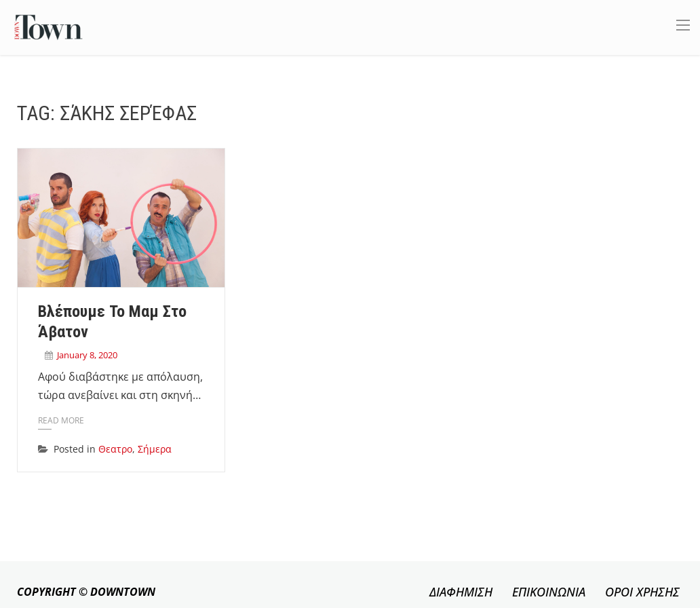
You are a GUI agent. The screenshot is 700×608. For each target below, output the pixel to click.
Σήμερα (155, 449)
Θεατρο (115, 449)
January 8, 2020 (87, 355)
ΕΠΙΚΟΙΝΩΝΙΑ (549, 592)
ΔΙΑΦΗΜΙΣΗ (461, 592)
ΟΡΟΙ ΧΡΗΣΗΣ (642, 592)
